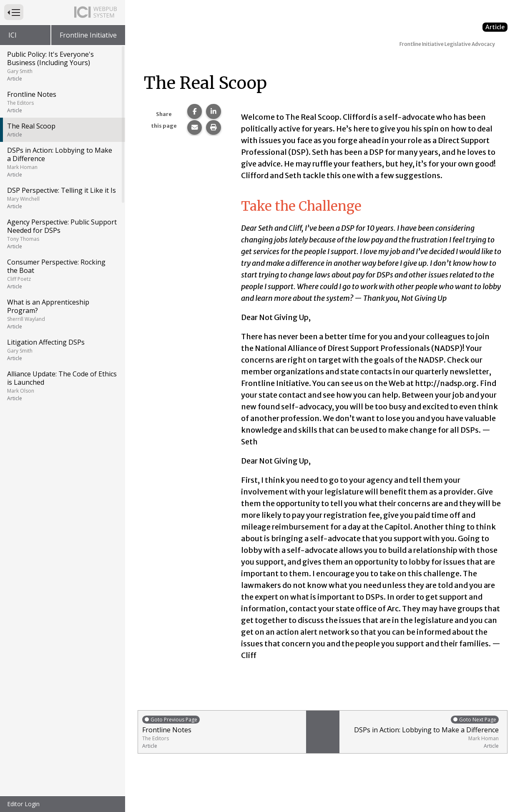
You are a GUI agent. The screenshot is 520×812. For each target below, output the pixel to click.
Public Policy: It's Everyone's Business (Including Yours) (62, 66)
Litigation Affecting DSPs (62, 350)
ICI (13, 35)
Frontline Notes (62, 102)
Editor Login (23, 804)
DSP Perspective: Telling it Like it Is (62, 198)
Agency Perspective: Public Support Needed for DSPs (62, 234)
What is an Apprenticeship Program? (62, 314)
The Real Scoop (62, 130)
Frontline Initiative (88, 35)
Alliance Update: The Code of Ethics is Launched (62, 386)
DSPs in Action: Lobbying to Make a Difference (62, 162)
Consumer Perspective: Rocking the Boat (62, 274)
